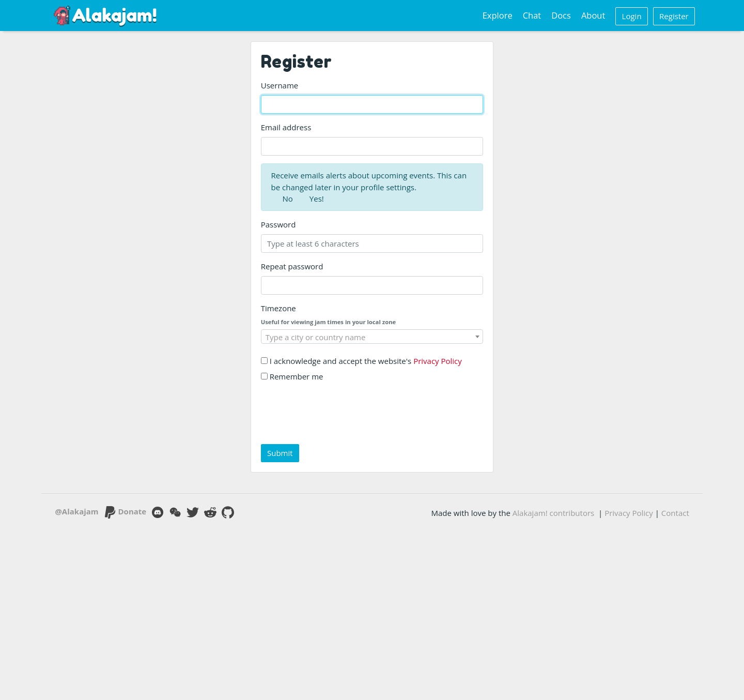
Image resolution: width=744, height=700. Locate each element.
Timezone (278, 308)
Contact (675, 513)
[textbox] (372, 337)
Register (674, 16)
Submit (280, 453)
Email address (286, 127)
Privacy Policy (438, 361)
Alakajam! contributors (553, 513)
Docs (561, 15)
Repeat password (292, 266)
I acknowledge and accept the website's (361, 361)
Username (280, 85)
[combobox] (372, 337)
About (593, 15)
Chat (532, 15)
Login (632, 16)
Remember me (292, 376)
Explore (498, 15)
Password (278, 224)
